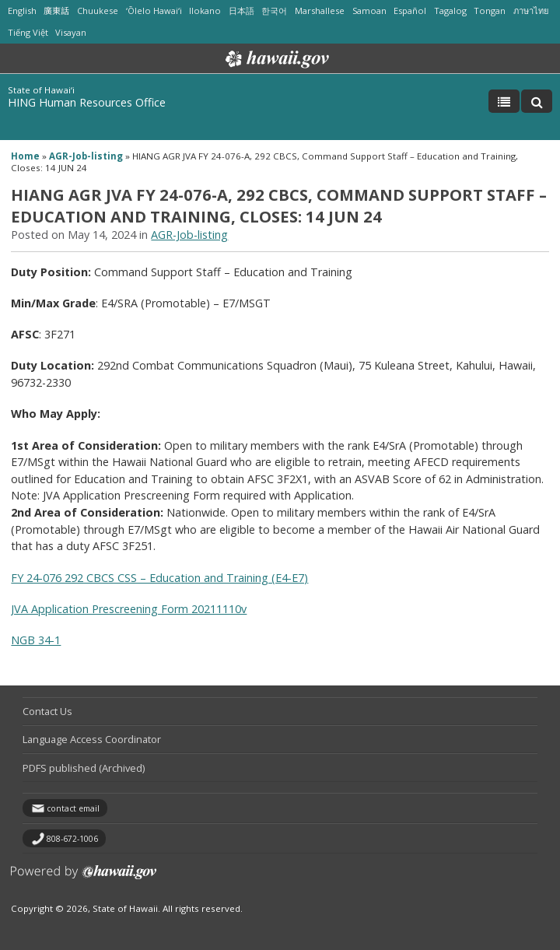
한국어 (274, 11)
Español (410, 11)
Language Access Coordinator (92, 739)
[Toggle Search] (537, 101)
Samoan (369, 11)
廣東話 (56, 11)
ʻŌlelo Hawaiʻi (154, 11)
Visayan (71, 32)
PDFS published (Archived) (84, 768)
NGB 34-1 (36, 640)
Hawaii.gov (276, 59)
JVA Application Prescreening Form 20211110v (129, 609)
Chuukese (98, 11)
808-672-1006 (72, 839)
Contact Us (47, 711)
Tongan (490, 11)
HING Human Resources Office (87, 102)
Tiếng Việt (28, 32)
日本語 (241, 11)
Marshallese (320, 11)
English (22, 11)
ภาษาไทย (531, 11)
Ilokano (205, 11)
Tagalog (450, 11)
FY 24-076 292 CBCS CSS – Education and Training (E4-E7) (159, 578)
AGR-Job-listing (86, 156)
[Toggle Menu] (504, 101)
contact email (73, 808)
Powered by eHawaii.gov (84, 878)
